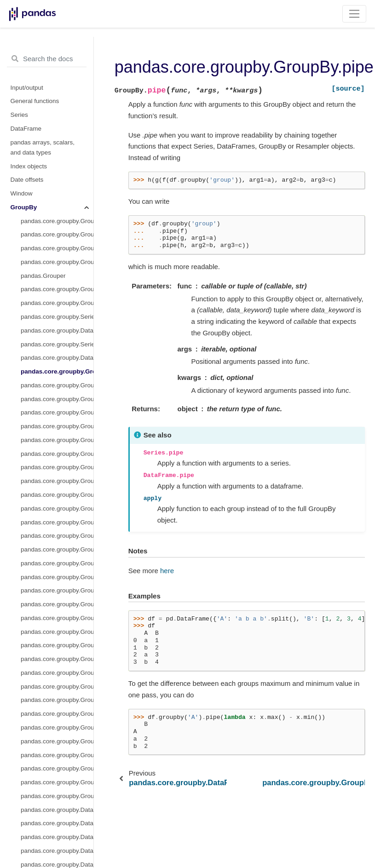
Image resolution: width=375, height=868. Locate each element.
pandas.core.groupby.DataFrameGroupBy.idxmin (57, 805)
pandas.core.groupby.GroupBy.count (57, 175)
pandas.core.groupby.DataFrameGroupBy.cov (57, 627)
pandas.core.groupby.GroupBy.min (57, 354)
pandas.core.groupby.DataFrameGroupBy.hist (57, 778)
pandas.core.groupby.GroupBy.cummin (57, 216)
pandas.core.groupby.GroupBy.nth (57, 381)
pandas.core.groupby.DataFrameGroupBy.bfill (57, 586)
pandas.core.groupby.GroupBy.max (57, 313)
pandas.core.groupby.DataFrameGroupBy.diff (57, 723)
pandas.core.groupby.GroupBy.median (57, 340)
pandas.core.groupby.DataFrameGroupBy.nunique (57, 833)
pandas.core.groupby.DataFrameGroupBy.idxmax (57, 791)
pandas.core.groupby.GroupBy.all (57, 121)
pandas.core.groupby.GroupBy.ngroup (57, 367)
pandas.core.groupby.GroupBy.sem (57, 477)
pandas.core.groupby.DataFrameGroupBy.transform (57, 93)
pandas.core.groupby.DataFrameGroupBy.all (57, 545)
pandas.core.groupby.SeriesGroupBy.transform (57, 80)
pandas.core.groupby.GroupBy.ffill (57, 258)
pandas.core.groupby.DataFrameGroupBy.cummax (57, 655)
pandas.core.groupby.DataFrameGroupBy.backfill (57, 572)
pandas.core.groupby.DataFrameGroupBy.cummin (57, 668)
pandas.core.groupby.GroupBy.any (57, 135)
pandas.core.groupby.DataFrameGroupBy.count (57, 613)
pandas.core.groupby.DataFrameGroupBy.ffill (57, 737)
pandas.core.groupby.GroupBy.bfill (57, 148)
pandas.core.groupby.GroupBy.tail (57, 532)
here (167, 571)
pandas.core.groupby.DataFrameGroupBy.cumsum (57, 696)
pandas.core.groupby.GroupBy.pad (57, 408)
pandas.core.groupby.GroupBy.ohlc (57, 394)
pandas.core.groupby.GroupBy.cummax (57, 203)
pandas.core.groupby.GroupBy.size (57, 463)
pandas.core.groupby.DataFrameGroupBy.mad (57, 819)
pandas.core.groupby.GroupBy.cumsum (57, 244)
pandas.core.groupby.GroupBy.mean (57, 326)
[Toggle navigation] (355, 14)
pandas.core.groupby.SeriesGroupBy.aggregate (57, 52)
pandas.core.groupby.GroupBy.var (57, 518)
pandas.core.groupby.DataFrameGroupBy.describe (57, 710)
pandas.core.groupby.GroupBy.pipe (57, 107)
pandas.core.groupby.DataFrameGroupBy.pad (57, 846)
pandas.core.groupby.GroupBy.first (57, 271)
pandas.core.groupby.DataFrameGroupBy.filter (57, 764)
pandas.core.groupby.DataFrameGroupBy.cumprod (57, 682)
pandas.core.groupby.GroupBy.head (57, 285)
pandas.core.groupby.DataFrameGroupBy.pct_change (57, 860)
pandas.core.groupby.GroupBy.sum (57, 504)
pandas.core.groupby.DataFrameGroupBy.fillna (57, 750)
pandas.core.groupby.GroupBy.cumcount (57, 189)
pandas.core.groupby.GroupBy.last (57, 299)
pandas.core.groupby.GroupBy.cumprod (57, 230)
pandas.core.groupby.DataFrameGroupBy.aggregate (57, 66)
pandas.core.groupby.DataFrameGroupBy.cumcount (57, 641)
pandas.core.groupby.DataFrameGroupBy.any (57, 559)
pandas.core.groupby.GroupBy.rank (57, 435)
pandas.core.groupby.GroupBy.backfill (57, 162)
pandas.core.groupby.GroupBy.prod (57, 422)
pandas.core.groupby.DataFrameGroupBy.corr (57, 600)
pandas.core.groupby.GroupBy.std (57, 491)
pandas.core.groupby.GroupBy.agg (57, 38)
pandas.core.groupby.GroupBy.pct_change (57, 449)
